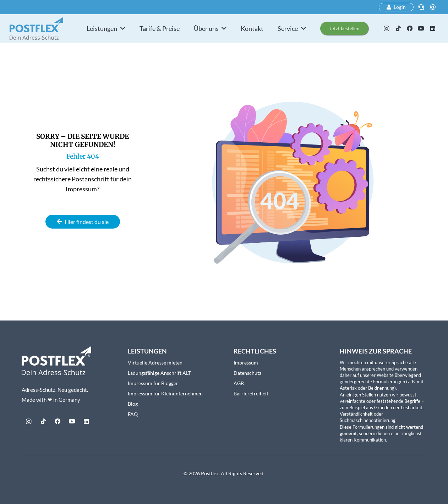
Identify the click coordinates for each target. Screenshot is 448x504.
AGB (239, 383)
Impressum (246, 363)
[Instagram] (387, 28)
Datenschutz (247, 373)
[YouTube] (421, 28)
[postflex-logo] (36, 28)
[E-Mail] (433, 7)
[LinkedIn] (433, 28)
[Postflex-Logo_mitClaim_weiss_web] (56, 361)
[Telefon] (421, 7)
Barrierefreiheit (251, 393)
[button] (121, 28)
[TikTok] (398, 28)
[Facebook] (410, 28)
